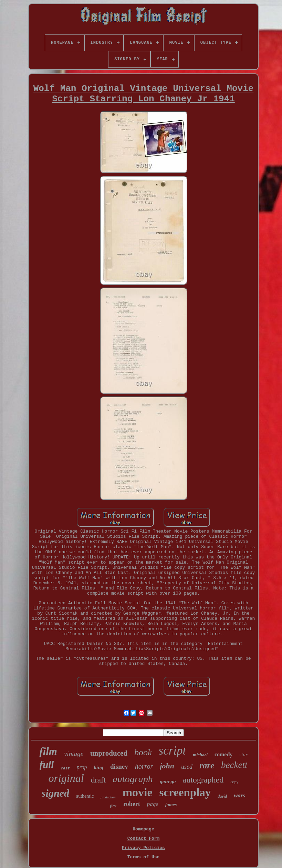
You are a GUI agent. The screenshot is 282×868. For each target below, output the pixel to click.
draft (98, 780)
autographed (203, 780)
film (48, 751)
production (108, 797)
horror (144, 766)
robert (132, 804)
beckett (234, 765)
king (98, 767)
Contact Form (144, 839)
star (243, 755)
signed (55, 793)
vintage (74, 754)
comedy (223, 754)
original (66, 778)
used (187, 767)
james (171, 805)
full (47, 765)
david (222, 796)
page (153, 804)
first (113, 806)
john (167, 766)
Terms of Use (144, 857)
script (173, 751)
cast (65, 768)
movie (138, 792)
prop (82, 767)
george (168, 782)
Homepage (143, 829)
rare (207, 765)
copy (234, 782)
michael (200, 755)
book (143, 752)
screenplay (185, 793)
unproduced (109, 753)
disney (119, 766)
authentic (85, 796)
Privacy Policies (143, 848)
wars (239, 795)
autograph (133, 779)
